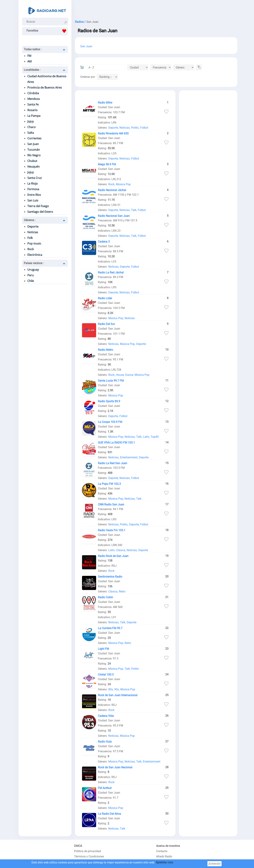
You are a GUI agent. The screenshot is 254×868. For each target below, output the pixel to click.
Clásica (121, 550)
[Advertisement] (156, 9)
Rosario (32, 110)
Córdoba (33, 93)
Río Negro (34, 155)
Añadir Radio (164, 856)
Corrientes (34, 138)
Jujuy (31, 121)
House (120, 375)
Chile (31, 281)
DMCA (78, 846)
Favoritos (47, 31)
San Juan (33, 144)
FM (29, 56)
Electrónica (35, 255)
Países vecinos (34, 263)
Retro (122, 591)
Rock (31, 249)
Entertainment (129, 457)
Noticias (33, 232)
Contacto (162, 851)
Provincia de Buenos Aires (45, 88)
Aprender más (164, 862)
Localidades (32, 70)
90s (117, 689)
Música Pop (123, 184)
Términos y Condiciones (89, 856)
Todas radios (33, 49)
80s (111, 689)
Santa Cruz (35, 178)
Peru (31, 275)
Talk (134, 210)
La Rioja (32, 183)
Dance (129, 375)
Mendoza (34, 99)
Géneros (30, 220)
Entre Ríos (34, 195)
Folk (30, 238)
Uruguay (33, 270)
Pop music (34, 243)
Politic (135, 128)
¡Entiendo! (214, 864)
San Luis (33, 200)
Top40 (155, 437)
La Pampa (34, 116)
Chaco (31, 127)
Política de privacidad (87, 851)
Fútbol (144, 128)
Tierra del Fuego (38, 206)
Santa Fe (33, 104)
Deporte (33, 227)
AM (29, 61)
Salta (31, 133)
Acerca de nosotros (168, 846)
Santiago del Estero (40, 212)
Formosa (33, 189)
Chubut (32, 161)
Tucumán (34, 150)
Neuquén (34, 167)
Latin (146, 437)
